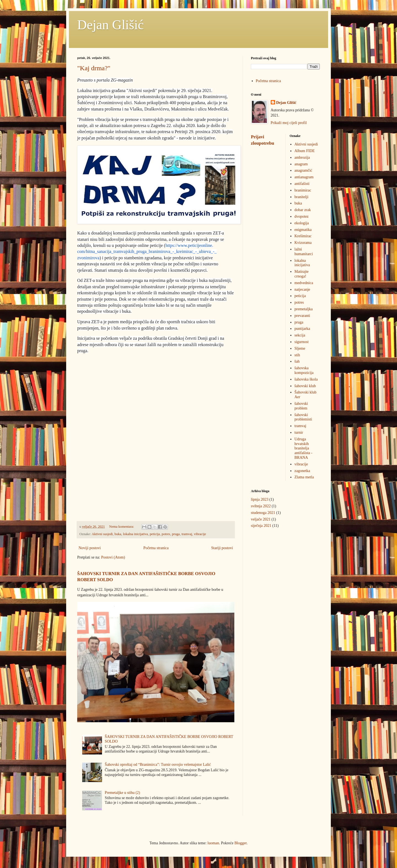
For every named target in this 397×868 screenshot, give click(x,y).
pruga (176, 534)
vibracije (200, 534)
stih (297, 355)
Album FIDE (305, 151)
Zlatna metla (304, 477)
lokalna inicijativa (136, 534)
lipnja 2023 (260, 499)
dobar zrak (303, 210)
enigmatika (303, 230)
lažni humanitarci (304, 252)
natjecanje (302, 289)
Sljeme (300, 348)
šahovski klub (305, 386)
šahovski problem (301, 406)
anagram (301, 164)
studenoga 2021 (263, 513)
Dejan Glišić (110, 25)
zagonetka (302, 471)
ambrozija (302, 157)
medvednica (304, 283)
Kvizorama (303, 243)
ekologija (302, 223)
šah (297, 361)
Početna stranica (156, 548)
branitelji (301, 197)
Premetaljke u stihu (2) (122, 793)
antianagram (304, 177)
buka (118, 534)
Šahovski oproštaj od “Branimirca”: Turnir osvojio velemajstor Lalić (158, 765)
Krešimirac (303, 236)
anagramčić (303, 170)
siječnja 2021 (261, 526)
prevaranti (302, 316)
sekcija (300, 335)
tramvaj (187, 534)
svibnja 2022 (261, 506)
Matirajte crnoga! (301, 274)
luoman (213, 843)
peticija (155, 534)
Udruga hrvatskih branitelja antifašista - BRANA (303, 448)
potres (166, 534)
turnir (299, 432)
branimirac (303, 190)
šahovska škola (306, 379)
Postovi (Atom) (113, 557)
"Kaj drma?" (94, 68)
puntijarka (302, 329)
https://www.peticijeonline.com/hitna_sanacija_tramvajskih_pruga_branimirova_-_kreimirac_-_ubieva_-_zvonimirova (147, 252)
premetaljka (304, 309)
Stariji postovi (222, 548)
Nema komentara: (122, 527)
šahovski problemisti (303, 417)
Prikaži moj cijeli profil (289, 123)
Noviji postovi (90, 548)
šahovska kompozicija (304, 370)
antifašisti (302, 184)
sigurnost (301, 342)
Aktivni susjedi (102, 534)
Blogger (240, 843)
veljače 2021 (261, 519)
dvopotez (301, 216)
